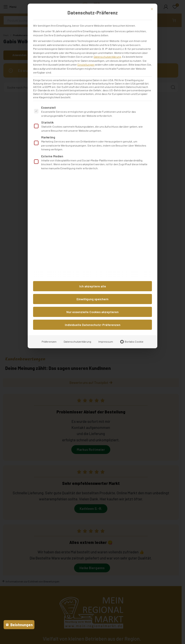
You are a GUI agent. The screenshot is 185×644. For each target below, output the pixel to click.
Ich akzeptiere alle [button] (93, 286)
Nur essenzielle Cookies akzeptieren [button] (92, 312)
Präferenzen (49, 341)
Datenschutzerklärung (107, 57)
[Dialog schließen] (152, 9)
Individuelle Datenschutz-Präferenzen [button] (93, 325)
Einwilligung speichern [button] (92, 299)
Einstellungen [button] (86, 64)
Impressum (106, 341)
